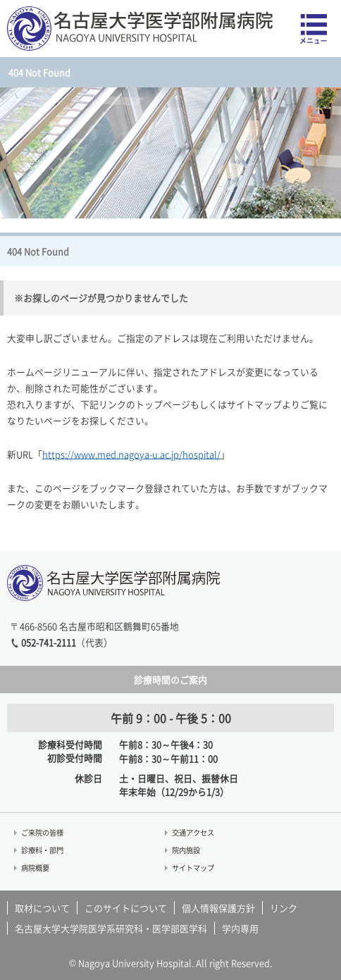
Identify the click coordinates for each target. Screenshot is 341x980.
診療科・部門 (42, 850)
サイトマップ (193, 868)
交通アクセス (193, 832)
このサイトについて (126, 908)
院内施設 (186, 850)
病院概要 (35, 868)
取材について (42, 908)
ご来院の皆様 (42, 832)
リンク (284, 908)
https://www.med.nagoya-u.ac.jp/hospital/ (131, 454)
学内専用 (240, 928)
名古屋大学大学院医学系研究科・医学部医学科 (111, 928)
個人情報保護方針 (218, 908)
